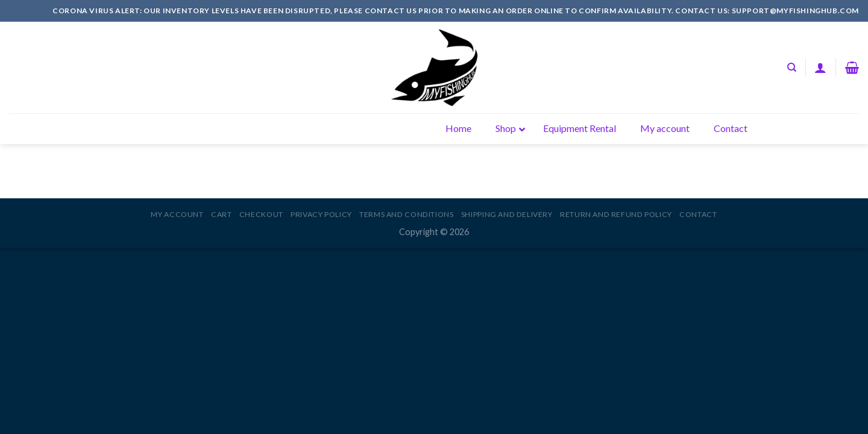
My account (177, 214)
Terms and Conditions (406, 214)
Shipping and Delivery (507, 214)
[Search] (792, 68)
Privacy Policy (321, 214)
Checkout (261, 214)
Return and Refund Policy (616, 214)
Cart (221, 214)
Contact (698, 214)
